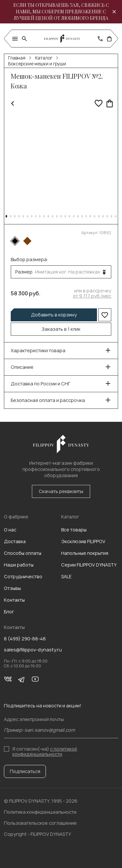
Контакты (14, 600)
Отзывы (12, 588)
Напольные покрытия (85, 553)
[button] (6, 216)
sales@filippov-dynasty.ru (33, 650)
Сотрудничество (23, 576)
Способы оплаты (23, 553)
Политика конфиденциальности (40, 812)
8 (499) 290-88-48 (25, 639)
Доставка (15, 541)
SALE (66, 576)
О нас (10, 530)
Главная (17, 58)
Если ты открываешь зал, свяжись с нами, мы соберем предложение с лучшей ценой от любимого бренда (61, 12)
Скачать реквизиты (61, 491)
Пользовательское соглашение (40, 823)
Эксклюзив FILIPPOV (83, 541)
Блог (9, 612)
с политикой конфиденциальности (45, 751)
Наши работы (19, 565)
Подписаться (25, 771)
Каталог (44, 58)
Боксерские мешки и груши (37, 64)
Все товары (74, 530)
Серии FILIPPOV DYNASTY (89, 565)
